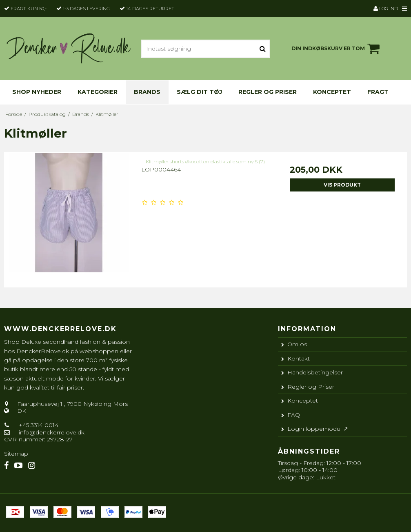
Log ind (386, 9)
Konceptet (332, 92)
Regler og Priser (268, 92)
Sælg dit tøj (199, 92)
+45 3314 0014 (38, 425)
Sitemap (16, 454)
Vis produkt (342, 185)
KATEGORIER (98, 92)
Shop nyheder (37, 92)
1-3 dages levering (86, 9)
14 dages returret (150, 9)
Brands (147, 92)
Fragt (378, 92)
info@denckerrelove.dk (52, 432)
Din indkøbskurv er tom (337, 49)
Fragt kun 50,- (29, 9)
